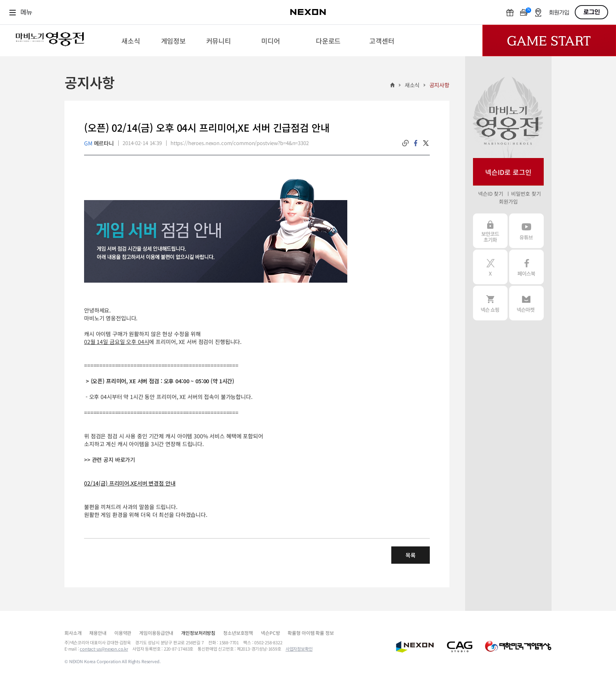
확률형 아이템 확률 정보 (311, 633)
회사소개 (73, 633)
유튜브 (526, 231)
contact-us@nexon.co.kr (104, 649)
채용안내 (98, 633)
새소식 (412, 85)
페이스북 (526, 267)
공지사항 (439, 85)
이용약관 (123, 633)
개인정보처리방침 (198, 633)
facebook (416, 143)
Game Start (549, 40)
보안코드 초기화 (490, 231)
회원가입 (559, 13)
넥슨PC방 (270, 633)
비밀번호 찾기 (526, 194)
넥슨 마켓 (526, 303)
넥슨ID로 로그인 (508, 172)
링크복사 (405, 143)
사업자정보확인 (299, 649)
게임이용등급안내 (156, 633)
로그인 (592, 12)
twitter (426, 143)
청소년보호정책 (238, 633)
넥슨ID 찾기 (491, 194)
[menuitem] (131, 40)
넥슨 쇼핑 (490, 303)
